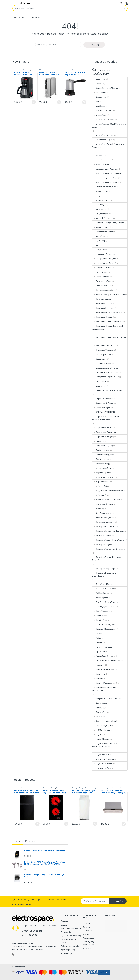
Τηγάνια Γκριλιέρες (102, 647)
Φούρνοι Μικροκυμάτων (104, 683)
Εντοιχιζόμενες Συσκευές (104, 263)
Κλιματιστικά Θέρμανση (104, 432)
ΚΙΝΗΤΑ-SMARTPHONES (104, 412)
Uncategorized (100, 97)
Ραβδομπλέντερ (101, 593)
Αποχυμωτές (99, 196)
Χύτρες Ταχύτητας (102, 725)
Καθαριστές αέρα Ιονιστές (105, 368)
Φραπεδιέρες (99, 703)
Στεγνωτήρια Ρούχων (103, 625)
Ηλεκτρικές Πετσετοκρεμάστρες (107, 312)
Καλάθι (86, 934)
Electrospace (19, 967)
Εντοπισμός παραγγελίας (72, 928)
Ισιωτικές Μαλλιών (102, 363)
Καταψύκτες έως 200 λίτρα (105, 377)
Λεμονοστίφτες (100, 464)
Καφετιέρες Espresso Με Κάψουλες (109, 390)
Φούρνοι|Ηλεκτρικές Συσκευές (107, 699)
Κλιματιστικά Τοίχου (102, 437)
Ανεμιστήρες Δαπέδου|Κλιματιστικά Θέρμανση (109, 125)
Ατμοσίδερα (99, 205)
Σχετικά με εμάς (68, 950)
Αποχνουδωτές (100, 191)
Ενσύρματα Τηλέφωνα (103, 254)
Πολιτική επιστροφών (70, 946)
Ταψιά (96, 638)
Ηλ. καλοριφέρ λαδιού (47, 70)
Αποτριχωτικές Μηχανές (104, 187)
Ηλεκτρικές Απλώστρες (103, 304)
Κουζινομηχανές (101, 450)
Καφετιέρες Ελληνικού (103, 399)
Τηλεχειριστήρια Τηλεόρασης (106, 660)
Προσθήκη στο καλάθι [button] (34, 102)
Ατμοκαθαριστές (101, 200)
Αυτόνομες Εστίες (101, 209)
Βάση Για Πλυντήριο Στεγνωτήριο (108, 223)
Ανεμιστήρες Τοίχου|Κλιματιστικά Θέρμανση (108, 146)
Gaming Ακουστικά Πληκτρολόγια (108, 88)
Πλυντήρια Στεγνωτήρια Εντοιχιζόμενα (104, 574)
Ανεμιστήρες (99, 115)
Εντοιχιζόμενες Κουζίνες (104, 259)
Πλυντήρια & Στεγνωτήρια (105, 526)
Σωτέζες (97, 633)
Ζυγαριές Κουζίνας (102, 281)
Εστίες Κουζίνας (100, 277)
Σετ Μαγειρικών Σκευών (104, 607)
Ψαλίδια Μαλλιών (101, 730)
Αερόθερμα (99, 106)
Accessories (99, 79)
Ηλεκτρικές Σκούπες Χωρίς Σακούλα (109, 337)
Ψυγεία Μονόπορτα (102, 764)
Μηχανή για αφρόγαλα (104, 477)
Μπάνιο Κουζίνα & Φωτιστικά (106, 500)
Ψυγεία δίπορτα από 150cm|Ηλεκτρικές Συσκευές (105, 745)
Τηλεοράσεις (99, 651)
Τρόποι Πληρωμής (68, 953)
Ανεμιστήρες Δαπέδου (103, 119)
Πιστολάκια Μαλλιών (103, 522)
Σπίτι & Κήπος (99, 620)
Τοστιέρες (98, 665)
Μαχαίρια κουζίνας (102, 468)
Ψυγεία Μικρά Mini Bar (103, 759)
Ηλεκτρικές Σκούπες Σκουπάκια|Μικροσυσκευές (107, 328)
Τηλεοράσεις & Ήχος (103, 656)
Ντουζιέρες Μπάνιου (102, 513)
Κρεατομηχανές (101, 459)
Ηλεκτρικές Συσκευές (103, 345)
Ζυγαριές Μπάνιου (102, 286)
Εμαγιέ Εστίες (99, 250)
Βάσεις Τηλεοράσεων (103, 218)
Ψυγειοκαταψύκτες (102, 768)
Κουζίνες (97, 441)
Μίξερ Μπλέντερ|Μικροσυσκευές (108, 491)
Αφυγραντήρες (100, 214)
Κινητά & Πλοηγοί (101, 408)
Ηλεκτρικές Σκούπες (102, 317)
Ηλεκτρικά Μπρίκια (71, 70)
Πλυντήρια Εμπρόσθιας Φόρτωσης (108, 531)
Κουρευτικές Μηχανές (103, 455)
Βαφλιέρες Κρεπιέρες (103, 227)
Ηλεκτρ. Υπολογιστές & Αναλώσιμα (108, 294)
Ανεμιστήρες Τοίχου (102, 140)
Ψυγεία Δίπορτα (101, 739)
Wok (96, 101)
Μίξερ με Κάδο (100, 486)
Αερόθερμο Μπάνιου (102, 111)
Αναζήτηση (124, 8)
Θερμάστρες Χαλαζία (103, 354)
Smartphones (99, 93)
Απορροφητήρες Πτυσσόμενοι (106, 173)
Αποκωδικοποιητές (101, 160)
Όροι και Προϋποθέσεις (71, 936)
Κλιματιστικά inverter (103, 428)
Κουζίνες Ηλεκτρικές (102, 446)
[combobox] (67, 8)
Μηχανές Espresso (102, 473)
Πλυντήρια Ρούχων (102, 544)
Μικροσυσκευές (100, 482)
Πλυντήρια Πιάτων (102, 535)
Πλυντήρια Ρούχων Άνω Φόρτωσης (108, 549)
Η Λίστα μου (88, 931)
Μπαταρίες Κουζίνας (102, 504)
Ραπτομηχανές (100, 598)
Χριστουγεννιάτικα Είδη (104, 721)
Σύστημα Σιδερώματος (103, 629)
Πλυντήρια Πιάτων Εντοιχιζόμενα (108, 540)
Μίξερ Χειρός (99, 495)
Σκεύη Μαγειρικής (101, 611)
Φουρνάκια (99, 674)
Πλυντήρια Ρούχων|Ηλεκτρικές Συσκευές (107, 559)
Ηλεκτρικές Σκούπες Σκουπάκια (107, 321)
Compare (65, 921)
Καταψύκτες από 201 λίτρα (105, 372)
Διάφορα (98, 245)
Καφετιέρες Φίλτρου (103, 403)
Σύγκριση (87, 948)
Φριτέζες (98, 708)
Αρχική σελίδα (18, 17)
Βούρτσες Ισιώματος (102, 232)
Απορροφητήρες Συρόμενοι (105, 182)
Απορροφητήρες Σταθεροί (105, 178)
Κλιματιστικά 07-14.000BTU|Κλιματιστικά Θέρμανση (106, 418)
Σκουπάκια (98, 615)
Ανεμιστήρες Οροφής (103, 135)
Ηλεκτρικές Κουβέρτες (103, 308)
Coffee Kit (98, 84)
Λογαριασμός (89, 938)
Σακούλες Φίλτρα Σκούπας (105, 602)
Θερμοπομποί (99, 359)
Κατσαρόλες (99, 381)
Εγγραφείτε (118, 901)
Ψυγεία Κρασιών (101, 755)
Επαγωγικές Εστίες (102, 268)
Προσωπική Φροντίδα (103, 589)
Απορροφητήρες (101, 164)
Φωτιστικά (98, 717)
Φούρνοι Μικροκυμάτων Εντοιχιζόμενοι (104, 689)
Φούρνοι (97, 678)
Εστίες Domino (100, 272)
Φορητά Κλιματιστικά (103, 669)
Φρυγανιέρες (99, 712)
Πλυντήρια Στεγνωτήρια (104, 568)
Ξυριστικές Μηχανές (102, 518)
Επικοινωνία (66, 932)
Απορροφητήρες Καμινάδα (105, 169)
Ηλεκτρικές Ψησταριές (103, 350)
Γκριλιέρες (98, 241)
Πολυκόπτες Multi (101, 584)
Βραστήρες (99, 236)
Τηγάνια (97, 642)
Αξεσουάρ (98, 155)
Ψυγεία (97, 735)
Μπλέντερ (98, 508)
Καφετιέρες (18, 70)
